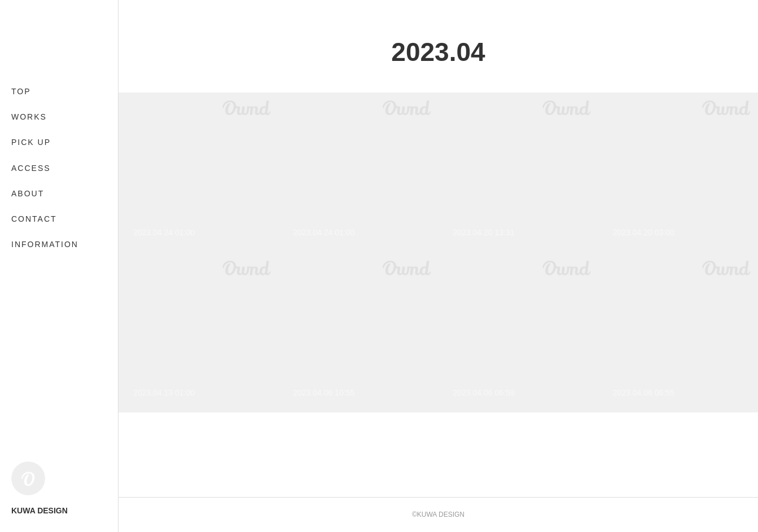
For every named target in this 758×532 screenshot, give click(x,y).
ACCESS (31, 168)
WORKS (29, 117)
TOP (21, 91)
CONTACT (34, 219)
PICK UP (31, 142)
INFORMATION (45, 244)
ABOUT (28, 194)
